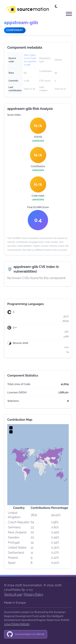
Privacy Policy (34, 594)
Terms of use (13, 594)
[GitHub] (26, 634)
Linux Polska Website (17, 624)
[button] (57, 6)
